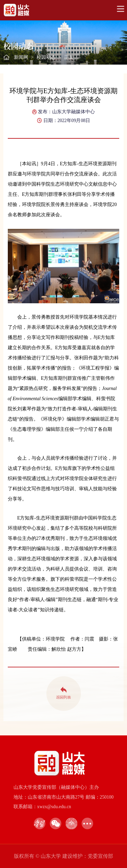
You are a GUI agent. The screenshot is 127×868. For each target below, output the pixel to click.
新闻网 (21, 57)
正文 (69, 57)
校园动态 (46, 57)
